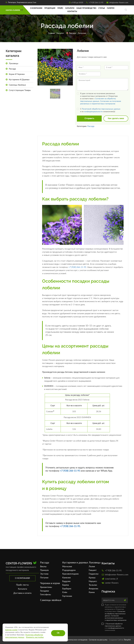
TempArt (127, 640)
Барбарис (67, 589)
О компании (36, 8)
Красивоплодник (70, 574)
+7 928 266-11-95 (96, 3)
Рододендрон (69, 570)
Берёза (66, 585)
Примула (44, 570)
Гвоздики (45, 591)
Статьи (102, 8)
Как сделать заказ (116, 118)
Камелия (66, 578)
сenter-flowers (112, 583)
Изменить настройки (35, 637)
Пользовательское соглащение (74, 640)
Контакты (72, 12)
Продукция (50, 8)
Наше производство (86, 8)
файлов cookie (11, 630)
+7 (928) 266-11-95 (77, 267)
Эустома (44, 574)
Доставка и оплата (22, 593)
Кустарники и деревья (18, 80)
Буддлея (66, 581)
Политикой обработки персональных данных (101, 109)
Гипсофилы (46, 595)
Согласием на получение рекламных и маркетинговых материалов (116, 618)
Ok (58, 633)
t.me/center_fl (111, 579)
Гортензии (67, 596)
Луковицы (12, 64)
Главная (51, 33)
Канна (92, 592)
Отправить (89, 118)
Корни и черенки (15, 74)
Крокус (92, 578)
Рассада (72, 33)
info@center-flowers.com (119, 3)
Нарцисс (93, 581)
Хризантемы (46, 587)
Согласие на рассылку (98, 640)
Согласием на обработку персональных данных (115, 614)
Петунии (44, 578)
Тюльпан (93, 585)
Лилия (92, 567)
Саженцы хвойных (16, 85)
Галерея (111, 8)
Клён (65, 592)
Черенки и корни (50, 583)
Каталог (60, 33)
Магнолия (67, 567)
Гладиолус (94, 574)
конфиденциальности (93, 112)
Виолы (43, 567)
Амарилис (94, 589)
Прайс (60, 8)
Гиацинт (93, 570)
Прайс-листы (22, 585)
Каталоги (70, 8)
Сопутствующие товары (18, 90)
